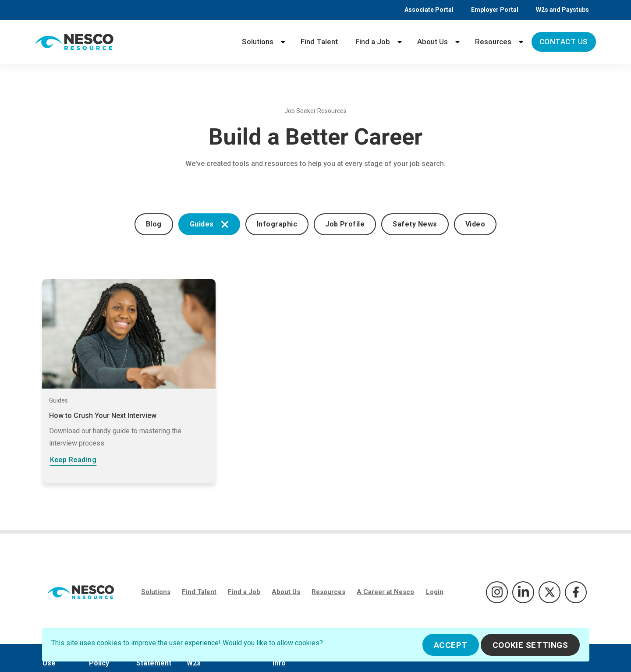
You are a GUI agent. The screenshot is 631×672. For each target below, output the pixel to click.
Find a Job (373, 42)
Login (435, 592)
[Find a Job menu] (400, 42)
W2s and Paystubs (562, 10)
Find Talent (319, 42)
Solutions (258, 42)
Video (475, 224)
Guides (209, 224)
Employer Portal (495, 10)
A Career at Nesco (385, 592)
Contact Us (564, 42)
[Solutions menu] (283, 42)
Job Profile (345, 224)
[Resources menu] (521, 42)
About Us (432, 42)
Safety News (415, 224)
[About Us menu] (457, 42)
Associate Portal (429, 10)
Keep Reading (73, 460)
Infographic (277, 224)
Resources (493, 42)
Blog (154, 224)
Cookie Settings (530, 645)
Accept (451, 645)
